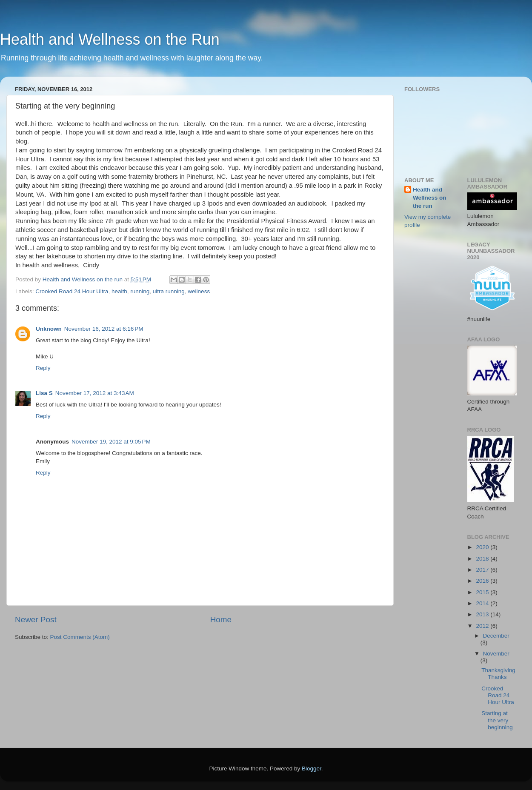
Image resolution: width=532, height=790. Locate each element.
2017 (483, 570)
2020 (483, 547)
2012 (483, 626)
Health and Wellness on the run (430, 198)
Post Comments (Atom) (80, 637)
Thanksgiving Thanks (498, 674)
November (496, 654)
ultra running (169, 291)
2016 (483, 581)
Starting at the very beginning (497, 720)
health (119, 291)
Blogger (312, 769)
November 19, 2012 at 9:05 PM (111, 442)
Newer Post (36, 620)
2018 (483, 559)
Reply (43, 368)
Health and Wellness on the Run (110, 39)
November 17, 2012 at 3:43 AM (95, 393)
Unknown (49, 329)
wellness (199, 291)
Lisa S (44, 393)
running (140, 291)
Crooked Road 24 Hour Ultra (72, 291)
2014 (483, 603)
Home (221, 620)
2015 (483, 592)
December (496, 636)
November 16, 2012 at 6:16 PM (104, 329)
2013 (483, 614)
